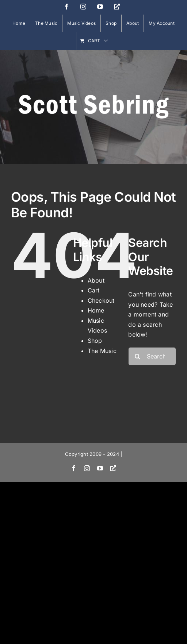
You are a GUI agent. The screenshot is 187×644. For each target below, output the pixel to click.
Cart (94, 290)
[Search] (137, 356)
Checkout (101, 300)
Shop (95, 341)
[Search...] (152, 356)
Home (96, 310)
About (96, 280)
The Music (102, 351)
